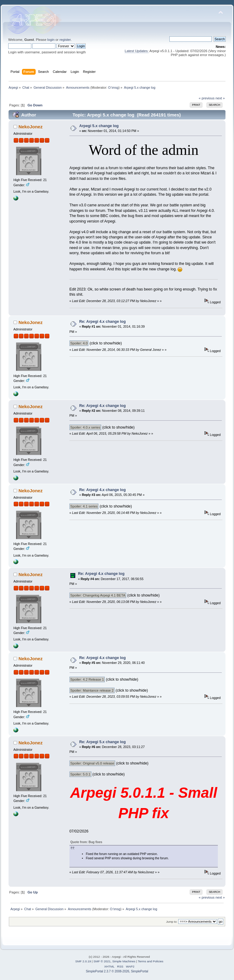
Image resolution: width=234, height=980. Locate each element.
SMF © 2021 (102, 961)
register (65, 40)
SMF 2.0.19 (83, 961)
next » (220, 98)
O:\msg (113, 87)
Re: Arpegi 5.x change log (103, 742)
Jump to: (172, 922)
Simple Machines (124, 961)
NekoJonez (31, 127)
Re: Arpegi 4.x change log (103, 322)
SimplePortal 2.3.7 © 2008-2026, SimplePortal (117, 971)
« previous (207, 98)
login (51, 40)
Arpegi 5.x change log (99, 126)
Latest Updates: (137, 51)
